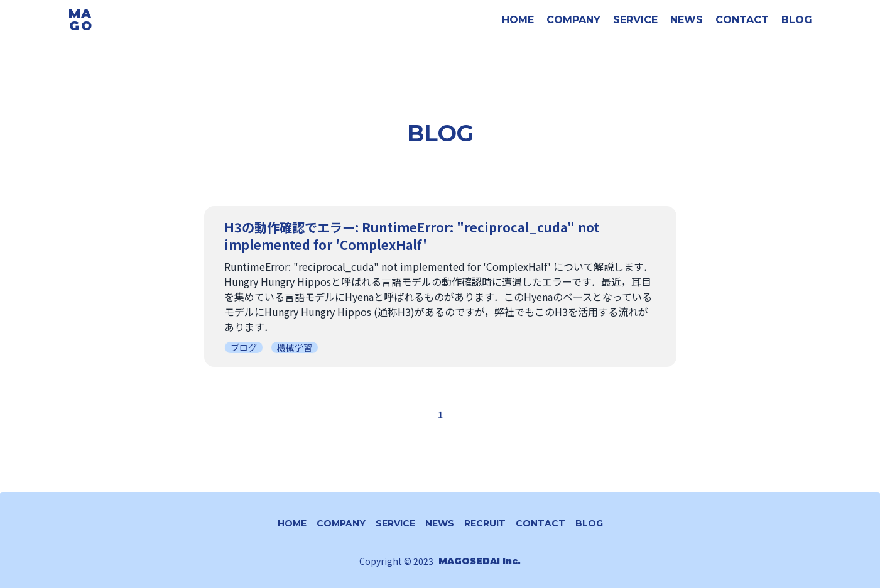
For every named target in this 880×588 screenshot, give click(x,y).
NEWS (687, 20)
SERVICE (635, 20)
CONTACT (742, 20)
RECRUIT (485, 523)
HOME (518, 20)
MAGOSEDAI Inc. (480, 561)
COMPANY (573, 20)
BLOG (797, 20)
